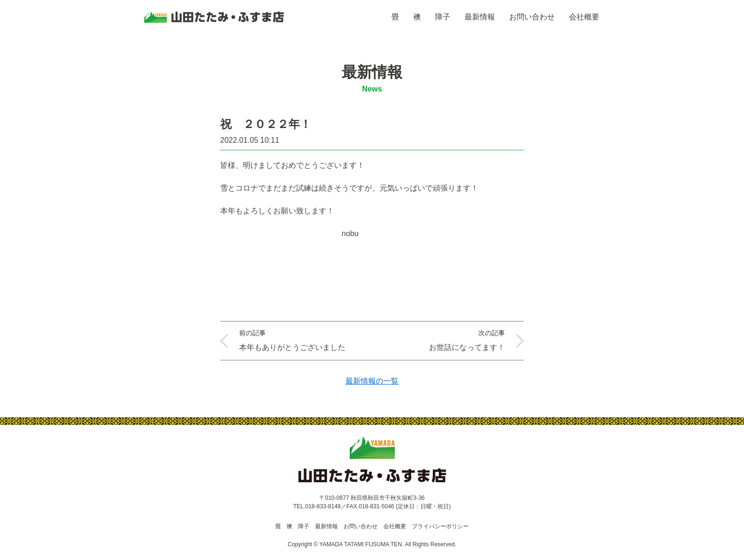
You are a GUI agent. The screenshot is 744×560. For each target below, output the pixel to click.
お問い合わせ (532, 17)
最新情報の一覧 (372, 381)
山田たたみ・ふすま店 (214, 17)
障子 (443, 17)
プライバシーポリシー (440, 526)
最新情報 (480, 17)
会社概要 (584, 17)
